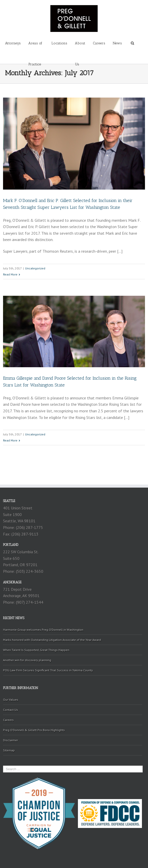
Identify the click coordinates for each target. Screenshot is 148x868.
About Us (80, 47)
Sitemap (9, 750)
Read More (10, 274)
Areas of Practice (35, 47)
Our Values (11, 700)
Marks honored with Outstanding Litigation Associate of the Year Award (52, 640)
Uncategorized (35, 268)
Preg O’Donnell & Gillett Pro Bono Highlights (34, 730)
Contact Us (10, 710)
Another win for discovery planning (27, 660)
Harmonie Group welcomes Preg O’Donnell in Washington (43, 630)
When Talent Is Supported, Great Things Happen (36, 650)
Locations (59, 43)
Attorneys (13, 43)
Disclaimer (10, 740)
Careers (99, 43)
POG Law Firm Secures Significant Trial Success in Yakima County (48, 670)
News (117, 43)
